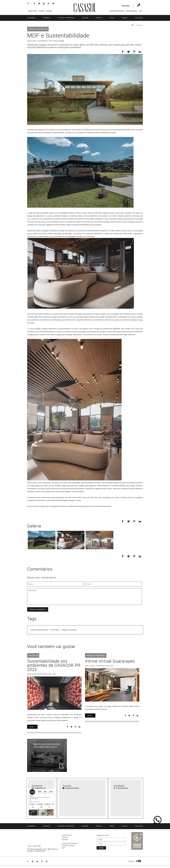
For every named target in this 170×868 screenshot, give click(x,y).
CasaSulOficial (39, 788)
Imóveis (125, 18)
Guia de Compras (131, 11)
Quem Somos (33, 11)
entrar (126, 6)
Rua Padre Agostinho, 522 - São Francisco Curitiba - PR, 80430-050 (42, 850)
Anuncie (42, 11)
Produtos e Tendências (66, 18)
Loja (140, 11)
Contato (49, 11)
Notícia (139, 25)
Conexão (85, 18)
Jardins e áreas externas (39, 630)
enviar (101, 848)
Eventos (99, 18)
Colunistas (139, 18)
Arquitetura (31, 18)
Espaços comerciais (69, 630)
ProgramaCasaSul (71, 788)
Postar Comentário (38, 609)
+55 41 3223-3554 (34, 846)
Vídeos (112, 18)
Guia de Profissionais (117, 11)
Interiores (47, 18)
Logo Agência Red (139, 861)
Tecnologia (55, 630)
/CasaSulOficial (121, 788)
